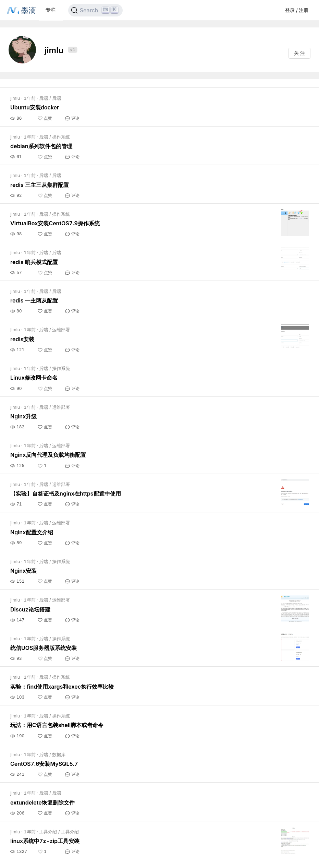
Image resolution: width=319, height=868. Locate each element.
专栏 (51, 10)
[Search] (95, 10)
